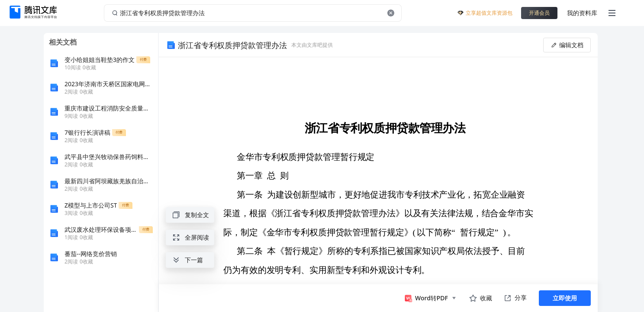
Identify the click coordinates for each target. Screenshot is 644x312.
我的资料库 (582, 13)
